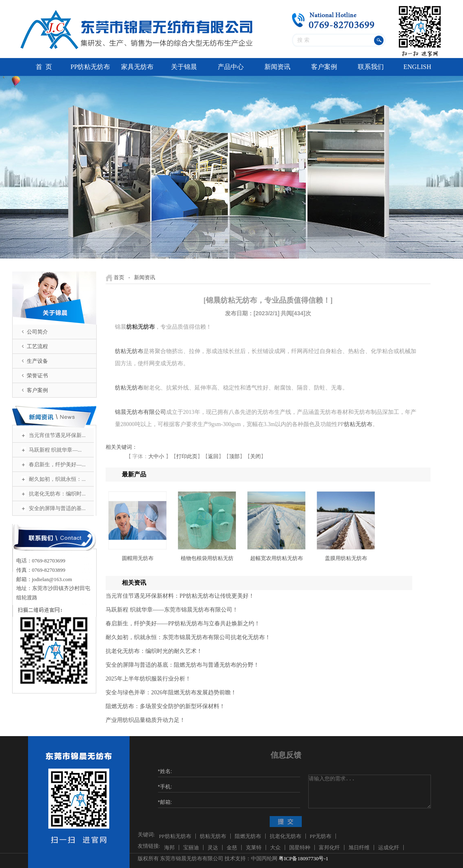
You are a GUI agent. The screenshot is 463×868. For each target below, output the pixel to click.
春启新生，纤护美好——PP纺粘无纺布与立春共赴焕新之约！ (183, 624)
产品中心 (231, 67)
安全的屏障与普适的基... (57, 508)
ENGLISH (417, 67)
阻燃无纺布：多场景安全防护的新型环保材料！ (165, 706)
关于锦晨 (184, 67)
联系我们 (371, 67)
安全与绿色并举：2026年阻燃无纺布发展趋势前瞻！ (171, 692)
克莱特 (254, 848)
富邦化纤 (329, 848)
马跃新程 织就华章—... (55, 450)
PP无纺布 (321, 836)
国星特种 (300, 848)
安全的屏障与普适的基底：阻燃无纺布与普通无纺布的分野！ (182, 665)
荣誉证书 (37, 376)
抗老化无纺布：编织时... (57, 494)
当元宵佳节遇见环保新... (57, 435)
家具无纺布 (137, 67)
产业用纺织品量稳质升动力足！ (145, 720)
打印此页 (187, 456)
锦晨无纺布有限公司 (141, 412)
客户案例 (324, 67)
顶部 (234, 456)
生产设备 (37, 361)
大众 (275, 848)
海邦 (169, 848)
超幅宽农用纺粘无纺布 (277, 558)
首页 (119, 277)
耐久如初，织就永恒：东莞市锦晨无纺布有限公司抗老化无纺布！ (188, 637)
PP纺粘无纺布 (91, 67)
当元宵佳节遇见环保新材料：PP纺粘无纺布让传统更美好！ (180, 596)
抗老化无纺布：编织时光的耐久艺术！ (154, 651)
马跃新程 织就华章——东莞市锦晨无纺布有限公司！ (172, 610)
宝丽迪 (191, 848)
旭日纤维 (359, 848)
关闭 (255, 456)
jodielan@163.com (52, 579)
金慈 (232, 848)
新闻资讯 (277, 67)
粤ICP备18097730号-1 (303, 858)
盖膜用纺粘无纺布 (346, 558)
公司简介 (37, 332)
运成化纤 (389, 848)
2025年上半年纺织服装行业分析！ (148, 679)
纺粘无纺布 (129, 351)
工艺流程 (37, 346)
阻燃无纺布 (248, 836)
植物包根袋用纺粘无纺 (207, 558)
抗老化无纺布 (286, 836)
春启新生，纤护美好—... (57, 464)
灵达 (213, 848)
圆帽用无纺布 (138, 558)
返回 (213, 456)
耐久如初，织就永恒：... (57, 479)
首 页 (44, 67)
